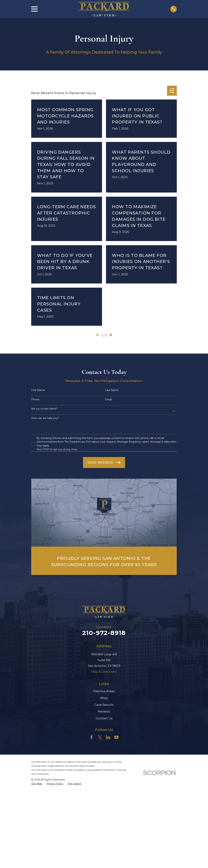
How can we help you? (45, 418)
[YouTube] (116, 737)
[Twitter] (100, 737)
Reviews (104, 711)
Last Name (112, 390)
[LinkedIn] (108, 737)
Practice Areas (104, 691)
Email (108, 400)
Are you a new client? (44, 409)
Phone (35, 400)
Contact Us (104, 718)
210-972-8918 (104, 633)
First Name (38, 390)
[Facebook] (92, 737)
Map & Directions (104, 672)
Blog (104, 698)
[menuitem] (37, 784)
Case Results (104, 705)
